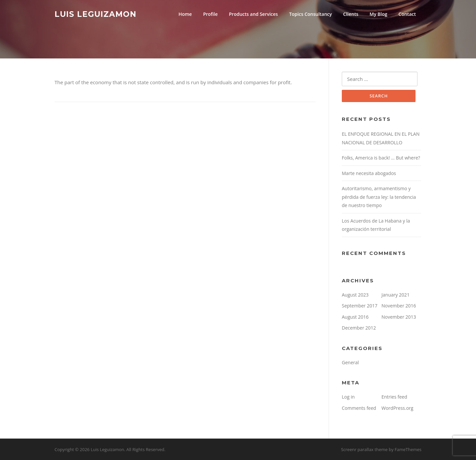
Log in (348, 397)
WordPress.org (397, 408)
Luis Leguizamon (96, 14)
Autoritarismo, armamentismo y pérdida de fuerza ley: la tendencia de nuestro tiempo (379, 197)
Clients (351, 14)
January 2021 (396, 295)
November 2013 (399, 317)
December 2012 (359, 328)
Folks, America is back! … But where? (381, 158)
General (350, 362)
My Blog (378, 14)
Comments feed (359, 408)
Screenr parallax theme (364, 449)
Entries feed (394, 397)
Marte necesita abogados (369, 173)
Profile (210, 14)
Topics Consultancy (311, 14)
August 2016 (355, 317)
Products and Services (254, 14)
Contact (407, 14)
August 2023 (355, 295)
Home (185, 14)
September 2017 (360, 306)
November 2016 (399, 306)
